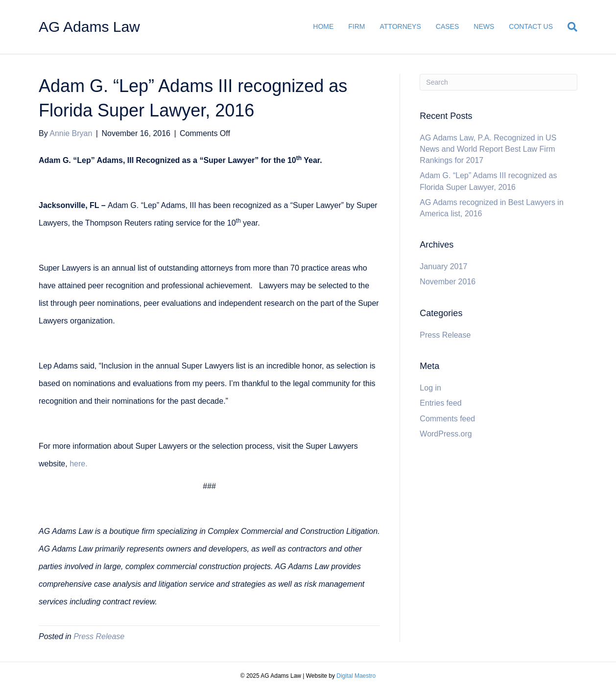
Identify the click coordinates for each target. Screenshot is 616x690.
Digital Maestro (356, 676)
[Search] (569, 27)
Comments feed (447, 419)
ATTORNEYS (401, 26)
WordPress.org (446, 434)
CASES (447, 26)
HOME (323, 26)
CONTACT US (531, 26)
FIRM (356, 26)
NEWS (484, 26)
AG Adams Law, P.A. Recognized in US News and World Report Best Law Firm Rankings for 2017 (488, 149)
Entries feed (440, 403)
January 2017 (443, 266)
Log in (430, 388)
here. (78, 464)
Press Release (99, 636)
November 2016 (448, 282)
